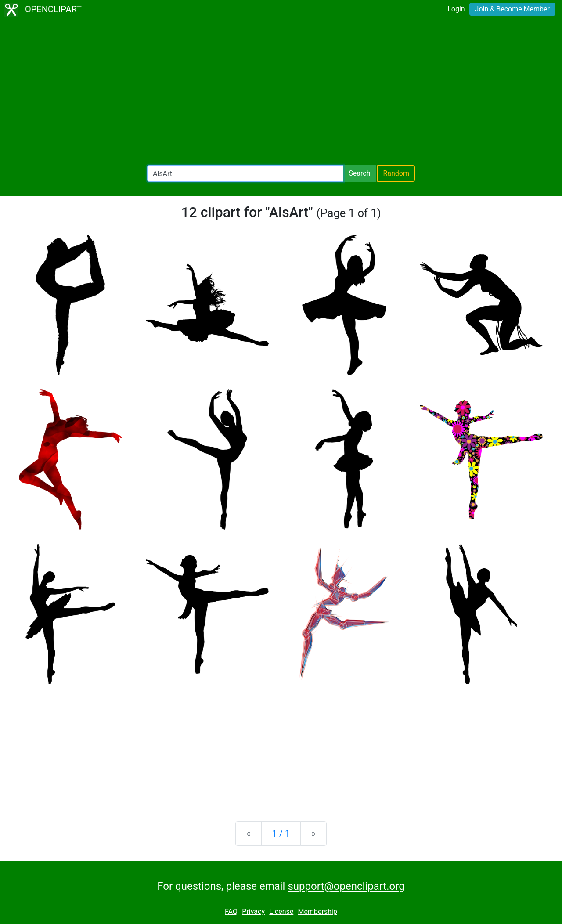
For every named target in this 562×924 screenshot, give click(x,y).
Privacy (253, 911)
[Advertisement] (281, 92)
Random (396, 173)
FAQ (231, 911)
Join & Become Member (512, 9)
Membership (318, 911)
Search (359, 173)
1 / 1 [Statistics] (281, 834)
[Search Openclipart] (245, 173)
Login (456, 9)
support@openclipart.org (346, 886)
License (281, 911)
